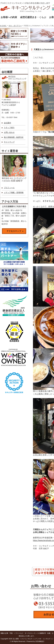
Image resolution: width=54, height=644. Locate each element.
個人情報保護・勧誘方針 (14, 137)
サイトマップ (9, 142)
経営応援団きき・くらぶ (33, 17)
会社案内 (7, 123)
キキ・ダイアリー (15, 26)
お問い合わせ (9, 132)
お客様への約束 (9, 17)
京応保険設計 (40, 641)
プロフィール (9, 188)
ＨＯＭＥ (3, 26)
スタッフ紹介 (9, 128)
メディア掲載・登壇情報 (14, 193)
